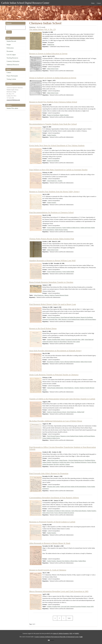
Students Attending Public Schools (56, 340)
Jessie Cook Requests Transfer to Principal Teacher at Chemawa (54, 375)
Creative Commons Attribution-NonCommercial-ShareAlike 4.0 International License (57, 637)
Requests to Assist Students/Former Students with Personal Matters (79, 319)
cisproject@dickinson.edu (13, 100)
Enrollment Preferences (81, 462)
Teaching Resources (12, 58)
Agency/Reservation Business (79, 511)
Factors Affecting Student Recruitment (70, 362)
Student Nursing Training (61, 230)
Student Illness (82, 561)
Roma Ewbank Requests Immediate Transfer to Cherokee (51, 282)
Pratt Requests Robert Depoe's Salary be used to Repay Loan (53, 304)
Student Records (11, 41)
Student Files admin (12, 108)
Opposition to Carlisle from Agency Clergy (63, 462)
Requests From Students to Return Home (67, 561)
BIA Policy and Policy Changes (62, 464)
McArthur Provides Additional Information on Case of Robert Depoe (56, 421)
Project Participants (12, 76)
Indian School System (53, 69)
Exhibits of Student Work (54, 607)
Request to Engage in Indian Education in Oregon (48, 54)
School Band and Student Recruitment (70, 317)
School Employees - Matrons (41, 295)
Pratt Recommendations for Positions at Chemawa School (51, 212)
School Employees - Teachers (55, 181)
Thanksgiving (51, 45)
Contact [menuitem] (99, 3)
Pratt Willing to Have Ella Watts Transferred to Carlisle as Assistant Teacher (58, 170)
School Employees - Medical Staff (75, 412)
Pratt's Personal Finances (54, 317)
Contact (9, 72)
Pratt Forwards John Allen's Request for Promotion (49, 473)
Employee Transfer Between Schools (59, 295)
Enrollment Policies (90, 460)
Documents (10, 51)
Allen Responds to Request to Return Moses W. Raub (50, 543)
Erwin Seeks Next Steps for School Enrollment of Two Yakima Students (57, 145)
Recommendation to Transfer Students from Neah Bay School (53, 124)
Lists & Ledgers (11, 55)
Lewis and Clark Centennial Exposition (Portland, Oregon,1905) (77, 607)
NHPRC (77, 633)
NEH (71, 633)
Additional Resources (13, 65)
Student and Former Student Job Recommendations (73, 487)
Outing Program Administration (55, 388)
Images (9, 45)
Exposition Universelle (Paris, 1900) (52, 319)
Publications (10, 48)
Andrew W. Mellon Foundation (61, 633)
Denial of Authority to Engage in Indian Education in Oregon (53, 78)
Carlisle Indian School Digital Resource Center (25, 3)
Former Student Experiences (54, 228)
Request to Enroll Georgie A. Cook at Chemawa (48, 570)
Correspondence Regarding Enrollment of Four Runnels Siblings (54, 498)
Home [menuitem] (93, 3)
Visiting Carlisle (11, 79)
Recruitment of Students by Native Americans (59, 511)
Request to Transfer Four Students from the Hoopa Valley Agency (55, 192)
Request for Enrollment (53, 115)
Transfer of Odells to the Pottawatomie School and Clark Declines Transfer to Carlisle (62, 399)
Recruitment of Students (53, 362)
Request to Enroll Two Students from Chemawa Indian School (53, 102)
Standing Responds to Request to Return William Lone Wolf (52, 261)
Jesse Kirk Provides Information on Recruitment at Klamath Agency (55, 351)
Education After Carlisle (74, 342)
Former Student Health (68, 272)
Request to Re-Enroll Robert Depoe (43, 328)
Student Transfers (64, 115)
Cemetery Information (13, 61)
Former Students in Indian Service (71, 228)
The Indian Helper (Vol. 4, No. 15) (43, 29)
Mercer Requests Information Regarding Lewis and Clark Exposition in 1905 (59, 591)
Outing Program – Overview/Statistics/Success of (72, 460)
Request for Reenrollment (60, 342)
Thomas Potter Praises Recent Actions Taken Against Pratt (52, 239)
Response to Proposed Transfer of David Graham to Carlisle (52, 522)
